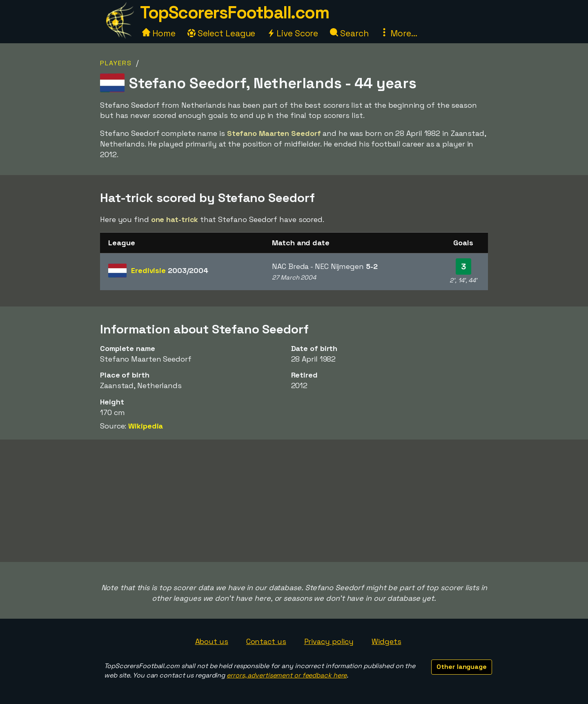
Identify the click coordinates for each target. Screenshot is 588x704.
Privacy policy (329, 641)
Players (116, 63)
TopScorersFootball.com (234, 12)
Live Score (293, 33)
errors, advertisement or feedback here (287, 675)
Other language (462, 667)
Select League (222, 33)
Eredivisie (170, 270)
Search (349, 33)
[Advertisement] (294, 501)
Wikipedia (146, 426)
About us (212, 641)
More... (399, 33)
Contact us (266, 641)
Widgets (386, 641)
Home (159, 33)
